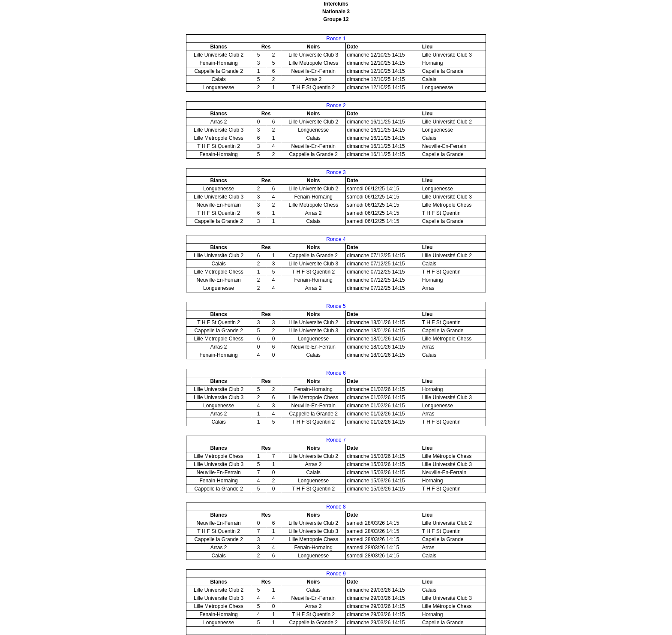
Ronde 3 (336, 172)
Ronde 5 (336, 306)
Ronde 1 (336, 39)
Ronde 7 (336, 440)
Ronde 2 (336, 105)
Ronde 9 (336, 574)
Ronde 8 (336, 507)
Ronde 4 (336, 239)
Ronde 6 (336, 373)
